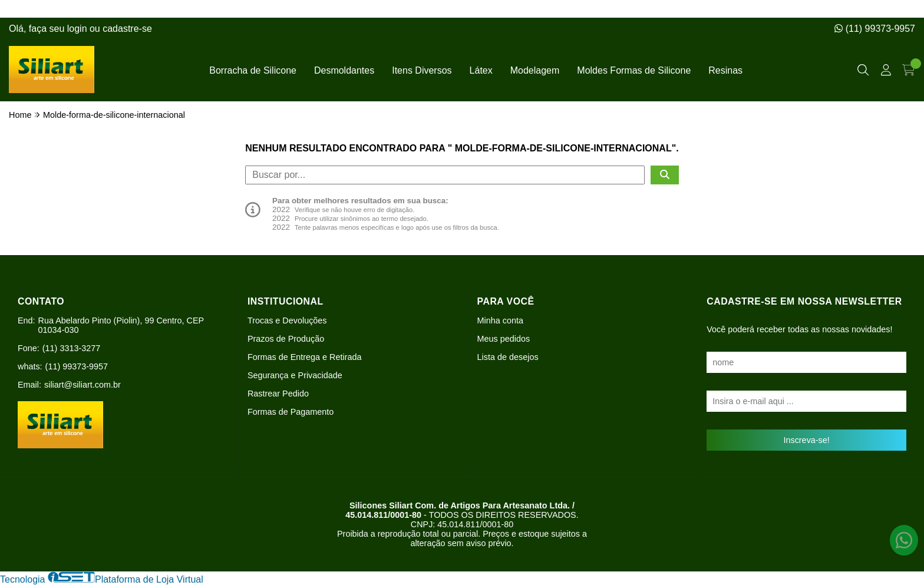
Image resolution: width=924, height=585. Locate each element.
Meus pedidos (504, 339)
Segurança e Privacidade (295, 375)
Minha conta (500, 320)
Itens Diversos (422, 70)
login (78, 29)
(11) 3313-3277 (71, 348)
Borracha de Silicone (253, 70)
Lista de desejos (508, 357)
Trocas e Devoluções (287, 320)
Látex (481, 70)
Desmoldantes (344, 70)
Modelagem (535, 70)
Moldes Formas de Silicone (634, 70)
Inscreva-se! (806, 440)
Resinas (725, 70)
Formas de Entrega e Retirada (305, 357)
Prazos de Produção (286, 339)
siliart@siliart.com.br (82, 385)
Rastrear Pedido (278, 394)
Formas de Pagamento (291, 412)
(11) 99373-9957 (875, 29)
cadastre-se (127, 29)
